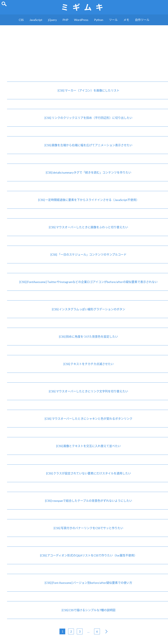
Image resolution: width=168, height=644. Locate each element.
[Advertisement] (84, 49)
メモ (126, 20)
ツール (113, 20)
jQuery (52, 20)
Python (99, 20)
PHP (65, 20)
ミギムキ (84, 7)
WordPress (81, 20)
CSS (21, 20)
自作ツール (142, 20)
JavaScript (36, 20)
